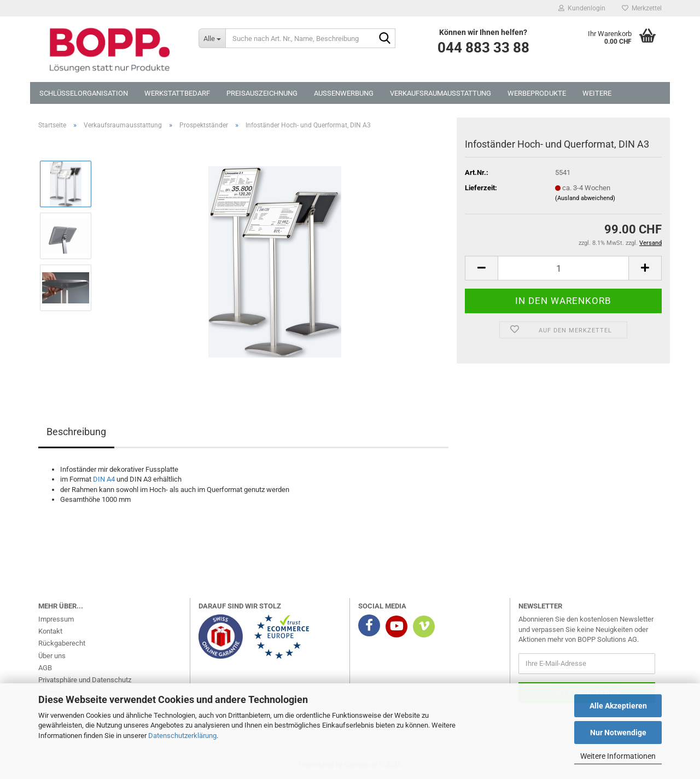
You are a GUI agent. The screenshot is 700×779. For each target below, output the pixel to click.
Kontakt (50, 631)
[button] (481, 268)
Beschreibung (76, 432)
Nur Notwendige (618, 733)
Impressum (56, 619)
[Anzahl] (563, 268)
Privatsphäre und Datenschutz (85, 680)
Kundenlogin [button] (582, 8)
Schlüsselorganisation (84, 93)
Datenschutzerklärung (182, 736)
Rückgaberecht (62, 643)
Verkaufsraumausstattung (441, 93)
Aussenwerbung (344, 93)
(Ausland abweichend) (585, 198)
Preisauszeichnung (262, 93)
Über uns (52, 656)
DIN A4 (104, 479)
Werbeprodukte (537, 93)
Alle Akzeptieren (618, 706)
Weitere (597, 93)
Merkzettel (642, 8)
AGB (45, 668)
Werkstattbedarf (177, 93)
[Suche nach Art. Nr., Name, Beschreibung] (212, 38)
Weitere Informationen (618, 756)
